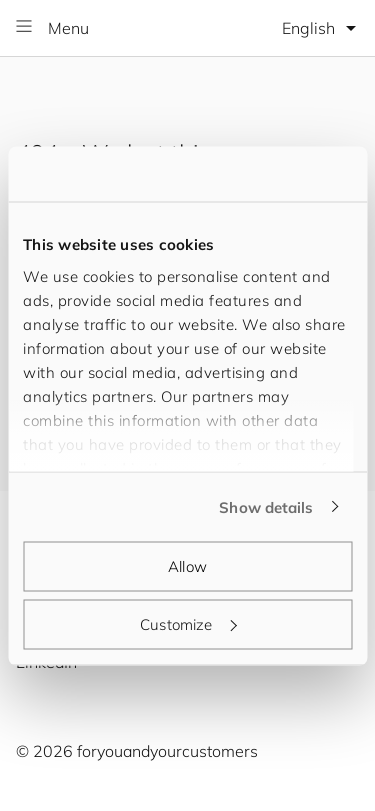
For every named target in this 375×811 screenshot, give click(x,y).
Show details (266, 506)
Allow (187, 566)
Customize (188, 623)
